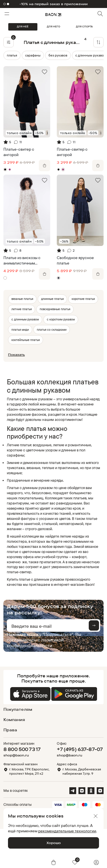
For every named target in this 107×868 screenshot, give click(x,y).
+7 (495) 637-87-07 (80, 749)
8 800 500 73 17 (22, 749)
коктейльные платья (26, 340)
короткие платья (83, 299)
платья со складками (52, 330)
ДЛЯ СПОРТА (84, 27)
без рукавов (58, 55)
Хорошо (54, 843)
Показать (16, 355)
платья (12, 55)
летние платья (22, 309)
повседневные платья (55, 309)
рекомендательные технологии (67, 831)
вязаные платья (22, 299)
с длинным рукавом (25, 319)
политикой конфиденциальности (35, 642)
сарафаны (33, 55)
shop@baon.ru (16, 755)
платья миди (20, 330)
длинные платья (52, 299)
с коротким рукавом (61, 319)
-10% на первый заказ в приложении (54, 4)
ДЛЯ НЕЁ (23, 27)
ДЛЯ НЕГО (53, 27)
